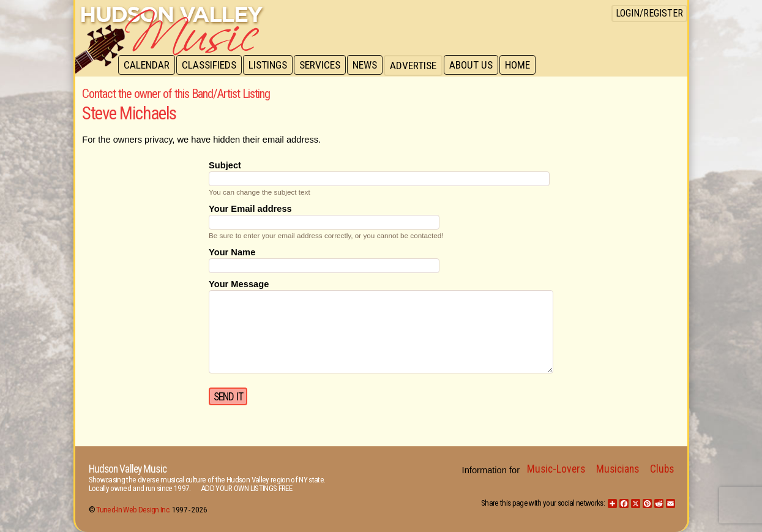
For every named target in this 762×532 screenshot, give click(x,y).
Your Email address (250, 209)
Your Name (232, 252)
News (370, 66)
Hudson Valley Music (128, 469)
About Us (478, 66)
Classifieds (211, 66)
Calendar (147, 66)
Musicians (618, 469)
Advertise (419, 66)
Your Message (239, 284)
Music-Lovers (556, 469)
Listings (271, 66)
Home (525, 66)
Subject (225, 165)
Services (324, 66)
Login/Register (649, 13)
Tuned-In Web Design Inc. (133, 510)
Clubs (662, 469)
